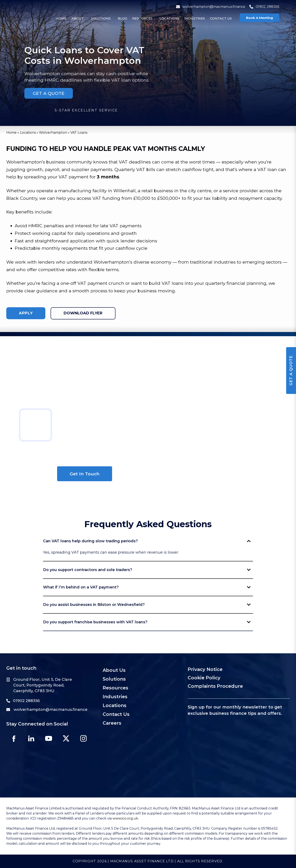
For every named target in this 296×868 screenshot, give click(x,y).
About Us (114, 670)
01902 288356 (264, 7)
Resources (142, 18)
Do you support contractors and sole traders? (147, 570)
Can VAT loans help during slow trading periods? (147, 541)
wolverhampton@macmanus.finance (211, 7)
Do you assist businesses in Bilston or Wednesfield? (147, 605)
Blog (122, 18)
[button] (79, 18)
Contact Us (221, 18)
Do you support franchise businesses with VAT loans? (147, 622)
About (78, 18)
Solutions (101, 18)
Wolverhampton (53, 133)
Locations (169, 18)
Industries (195, 18)
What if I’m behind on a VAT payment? (147, 587)
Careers (112, 723)
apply (26, 313)
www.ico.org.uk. (126, 818)
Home (61, 18)
